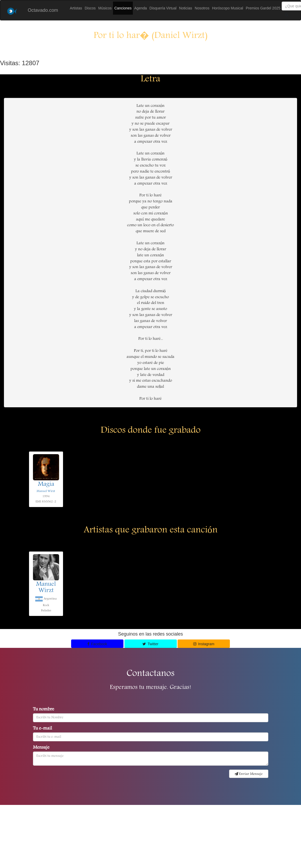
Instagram (204, 644)
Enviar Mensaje (249, 774)
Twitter (150, 644)
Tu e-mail (42, 729)
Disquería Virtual (163, 8)
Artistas (76, 8)
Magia (46, 485)
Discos (90, 8)
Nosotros (202, 8)
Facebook (97, 644)
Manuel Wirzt (46, 491)
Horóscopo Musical (228, 8)
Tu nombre (44, 710)
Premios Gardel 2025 (263, 8)
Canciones (123, 8)
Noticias (186, 8)
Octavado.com (43, 10)
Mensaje (41, 748)
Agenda (140, 8)
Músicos (105, 8)
